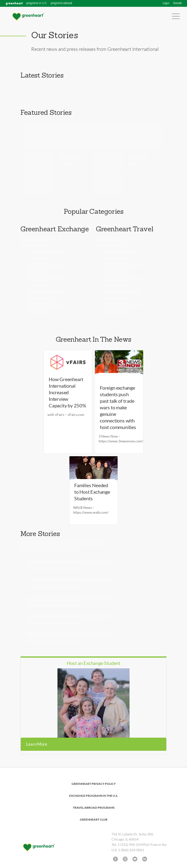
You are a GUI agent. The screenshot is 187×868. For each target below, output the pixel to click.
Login (166, 3)
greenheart (14, 3)
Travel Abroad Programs (94, 808)
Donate (177, 3)
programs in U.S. (37, 3)
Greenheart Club (94, 819)
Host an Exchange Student (93, 663)
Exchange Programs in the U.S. (93, 796)
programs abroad (61, 3)
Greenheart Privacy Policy (94, 784)
